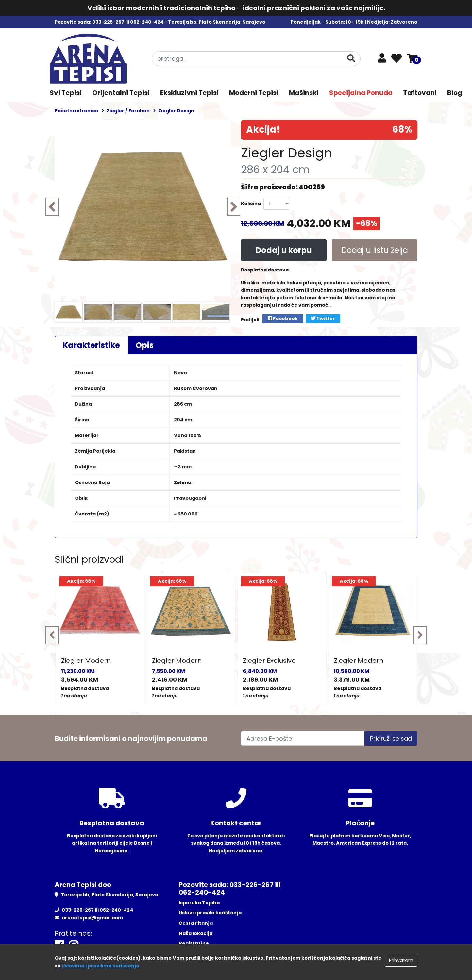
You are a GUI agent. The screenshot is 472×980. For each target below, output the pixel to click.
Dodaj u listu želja (375, 250)
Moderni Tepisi (254, 93)
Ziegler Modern (86, 661)
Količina (251, 204)
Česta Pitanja (196, 923)
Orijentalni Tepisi (121, 93)
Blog (455, 93)
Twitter (323, 318)
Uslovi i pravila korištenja (210, 913)
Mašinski (304, 93)
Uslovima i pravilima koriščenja (100, 966)
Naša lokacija (196, 933)
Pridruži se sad (391, 738)
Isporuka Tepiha (199, 903)
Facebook (283, 318)
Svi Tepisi (66, 93)
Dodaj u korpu (284, 250)
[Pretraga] (351, 58)
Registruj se (194, 943)
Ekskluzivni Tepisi (189, 93)
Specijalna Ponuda (361, 93)
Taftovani (420, 93)
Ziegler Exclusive (269, 661)
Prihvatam (401, 960)
